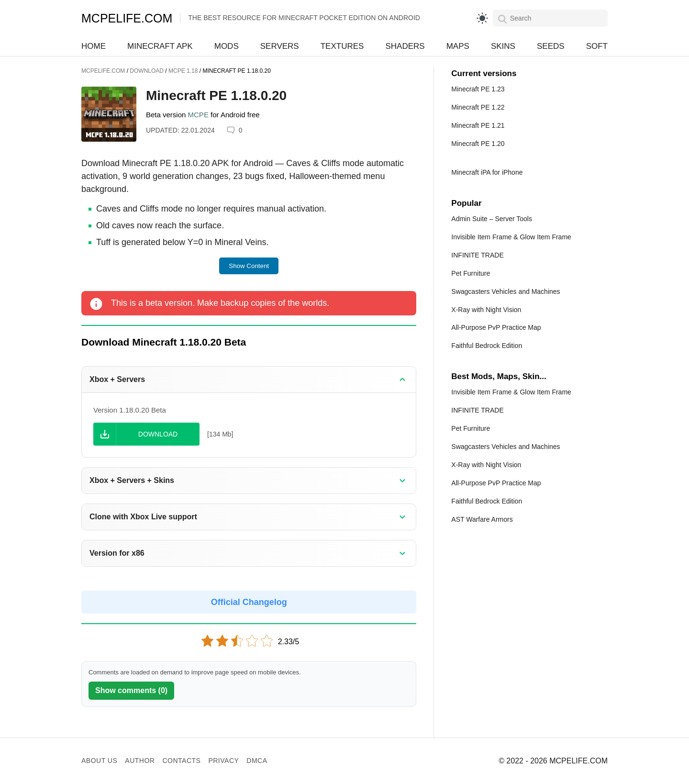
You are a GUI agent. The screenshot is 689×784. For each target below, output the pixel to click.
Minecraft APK (160, 46)
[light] (482, 18)
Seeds (551, 46)
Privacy (223, 761)
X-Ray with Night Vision (486, 310)
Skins (503, 46)
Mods (227, 46)
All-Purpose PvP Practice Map (496, 327)
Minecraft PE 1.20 (478, 144)
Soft (597, 46)
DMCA (257, 761)
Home (94, 46)
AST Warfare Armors (482, 519)
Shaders (405, 46)
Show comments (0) (131, 690)
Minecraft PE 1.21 (478, 125)
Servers (280, 46)
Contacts (181, 761)
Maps (458, 46)
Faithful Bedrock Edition (487, 346)
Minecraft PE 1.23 (478, 89)
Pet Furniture (471, 273)
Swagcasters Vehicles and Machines (506, 291)
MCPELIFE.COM (127, 18)
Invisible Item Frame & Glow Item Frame (511, 237)
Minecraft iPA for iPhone (487, 172)
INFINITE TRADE (477, 255)
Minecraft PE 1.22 (478, 107)
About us (99, 761)
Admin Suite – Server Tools (492, 219)
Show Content (249, 266)
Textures (342, 46)
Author (140, 761)
